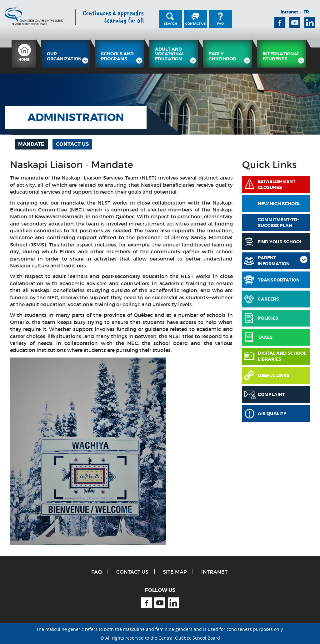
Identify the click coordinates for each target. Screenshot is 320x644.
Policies (268, 318)
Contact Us (195, 24)
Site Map (175, 572)
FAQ (220, 24)
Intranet (289, 12)
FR (306, 12)
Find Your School (280, 242)
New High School (279, 204)
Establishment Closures (277, 185)
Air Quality (272, 413)
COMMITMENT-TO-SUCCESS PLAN (278, 223)
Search (170, 24)
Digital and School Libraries (282, 356)
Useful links (274, 375)
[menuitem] (24, 54)
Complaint (271, 394)
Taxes (265, 337)
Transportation (279, 280)
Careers (268, 299)
